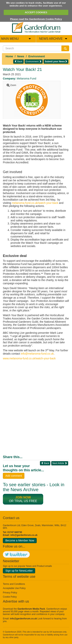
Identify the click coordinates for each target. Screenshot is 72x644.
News (21, 56)
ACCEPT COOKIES (36, 12)
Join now (23, 497)
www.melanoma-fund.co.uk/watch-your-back (29, 358)
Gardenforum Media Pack (31, 609)
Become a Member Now (20, 540)
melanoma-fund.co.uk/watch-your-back (35, 203)
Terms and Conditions (14, 584)
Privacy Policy (10, 593)
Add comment (14, 476)
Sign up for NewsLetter (19, 571)
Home (9, 56)
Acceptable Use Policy (14, 588)
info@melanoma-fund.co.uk (37, 354)
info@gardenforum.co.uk (24, 535)
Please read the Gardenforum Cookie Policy (36, 19)
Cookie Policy (10, 597)
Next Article (60, 463)
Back (18, 61)
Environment (37, 56)
